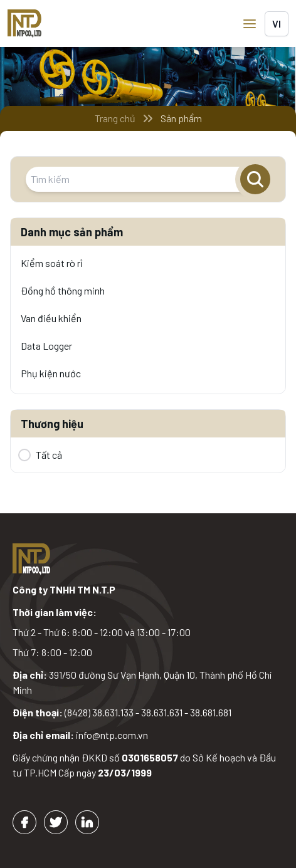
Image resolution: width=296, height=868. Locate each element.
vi (277, 24)
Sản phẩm (181, 118)
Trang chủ (115, 118)
